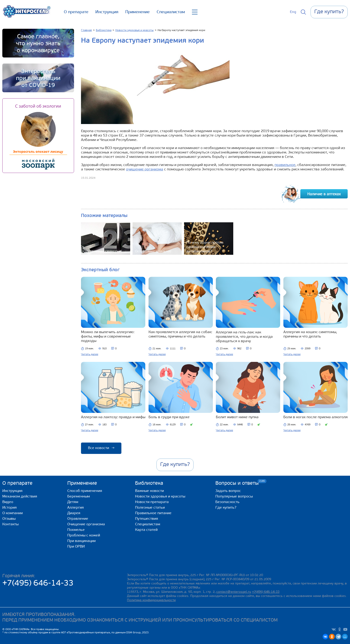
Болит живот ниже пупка (237, 417)
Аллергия (76, 508)
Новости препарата (152, 502)
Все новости (101, 448)
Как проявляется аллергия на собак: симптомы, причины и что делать (180, 334)
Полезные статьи (150, 508)
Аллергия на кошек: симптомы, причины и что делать (310, 334)
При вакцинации (81, 541)
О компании (13, 513)
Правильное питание (153, 513)
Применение (138, 12)
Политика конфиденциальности (151, 600)
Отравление (78, 519)
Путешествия (147, 519)
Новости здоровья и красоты (160, 497)
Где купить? (226, 508)
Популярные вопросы (234, 497)
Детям (73, 502)
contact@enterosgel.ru (234, 592)
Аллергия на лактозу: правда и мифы (113, 417)
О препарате (76, 12)
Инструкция (107, 12)
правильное (285, 165)
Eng (293, 12)
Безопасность (227, 502)
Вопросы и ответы (237, 483)
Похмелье (76, 530)
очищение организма (145, 169)
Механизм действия (20, 497)
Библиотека (149, 483)
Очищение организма (86, 524)
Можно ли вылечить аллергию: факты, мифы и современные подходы (108, 337)
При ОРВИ (76, 547)
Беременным (79, 497)
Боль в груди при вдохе (169, 417)
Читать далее (90, 354)
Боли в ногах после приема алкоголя (316, 417)
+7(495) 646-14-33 (38, 584)
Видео (8, 502)
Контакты (10, 524)
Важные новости (149, 491)
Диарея (74, 513)
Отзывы (9, 519)
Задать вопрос (228, 491)
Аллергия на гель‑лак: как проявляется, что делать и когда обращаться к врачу (244, 337)
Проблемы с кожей (84, 536)
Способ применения (85, 491)
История (10, 508)
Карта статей (146, 530)
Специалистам (171, 12)
